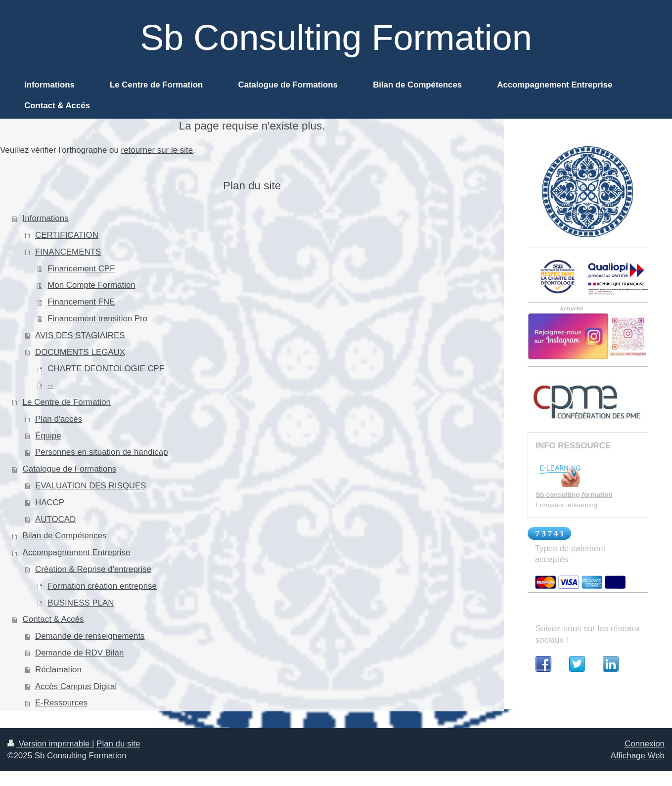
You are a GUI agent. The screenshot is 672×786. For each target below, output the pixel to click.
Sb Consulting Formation (336, 38)
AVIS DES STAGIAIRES (80, 335)
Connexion (645, 744)
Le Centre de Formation (67, 402)
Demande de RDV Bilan (79, 653)
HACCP (50, 502)
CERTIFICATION (67, 235)
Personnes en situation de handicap (102, 452)
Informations (46, 218)
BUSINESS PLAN (81, 603)
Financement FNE (81, 302)
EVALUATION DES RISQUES (91, 486)
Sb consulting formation (574, 495)
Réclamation (58, 670)
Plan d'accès (59, 419)
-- (50, 385)
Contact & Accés (53, 619)
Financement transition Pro (97, 319)
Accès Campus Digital (76, 686)
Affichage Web (638, 756)
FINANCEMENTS (68, 252)
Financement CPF (81, 269)
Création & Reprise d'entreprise (93, 569)
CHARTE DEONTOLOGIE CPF (106, 369)
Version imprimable (50, 744)
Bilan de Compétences (65, 536)
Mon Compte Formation (91, 285)
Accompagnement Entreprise (77, 552)
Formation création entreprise (102, 586)
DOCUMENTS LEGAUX (80, 352)
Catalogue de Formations (70, 469)
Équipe (48, 436)
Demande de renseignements (90, 636)
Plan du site (118, 744)
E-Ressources (61, 703)
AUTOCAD (55, 519)
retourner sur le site (157, 150)
